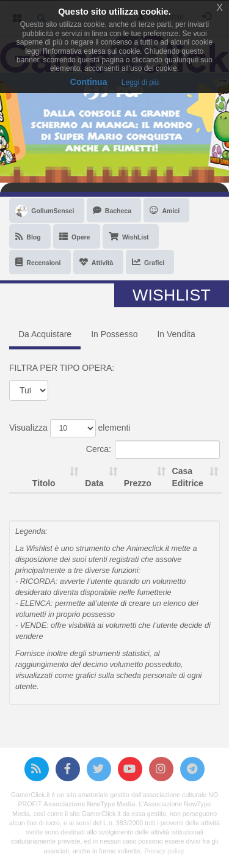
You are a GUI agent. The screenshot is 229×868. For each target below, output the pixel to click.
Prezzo (138, 483)
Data (94, 483)
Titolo (44, 483)
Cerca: (153, 450)
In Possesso (114, 334)
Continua (89, 82)
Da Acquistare (45, 334)
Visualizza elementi (70, 428)
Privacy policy (164, 851)
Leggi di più (140, 82)
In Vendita (176, 334)
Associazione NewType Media (89, 804)
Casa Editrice (188, 477)
